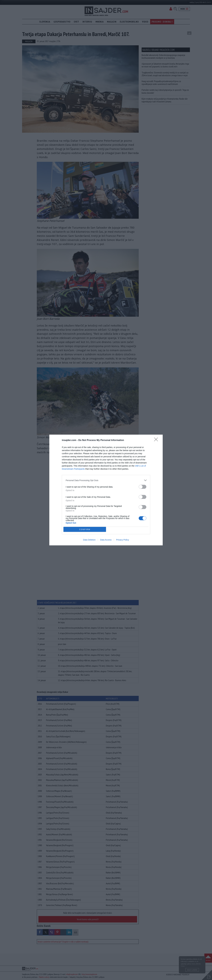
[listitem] (106, 480)
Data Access (106, 540)
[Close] (157, 440)
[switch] (143, 487)
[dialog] (106, 490)
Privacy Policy (123, 540)
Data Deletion (89, 540)
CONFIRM (85, 529)
